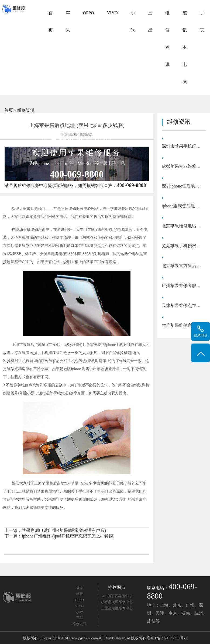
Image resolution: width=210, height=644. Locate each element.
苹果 (68, 21)
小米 (133, 21)
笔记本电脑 (185, 47)
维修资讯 (167, 39)
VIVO (112, 13)
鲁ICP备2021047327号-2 (167, 638)
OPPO (89, 13)
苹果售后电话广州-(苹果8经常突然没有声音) (64, 530)
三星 (150, 21)
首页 (51, 21)
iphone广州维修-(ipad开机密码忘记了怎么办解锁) (68, 536)
